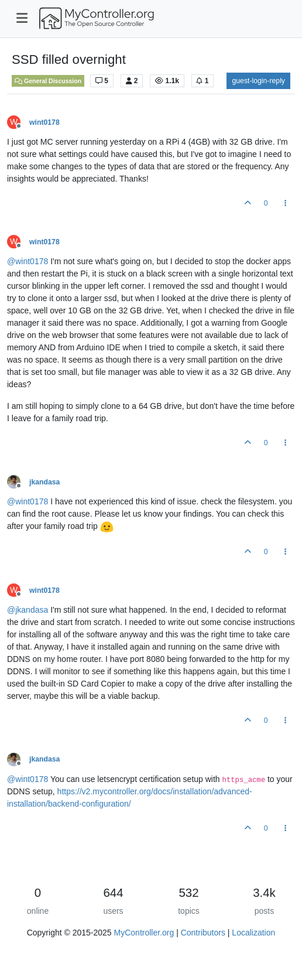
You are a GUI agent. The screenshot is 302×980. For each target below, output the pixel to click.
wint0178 (44, 122)
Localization (253, 933)
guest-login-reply (258, 81)
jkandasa (44, 482)
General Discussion (48, 81)
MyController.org (144, 933)
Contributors (203, 933)
